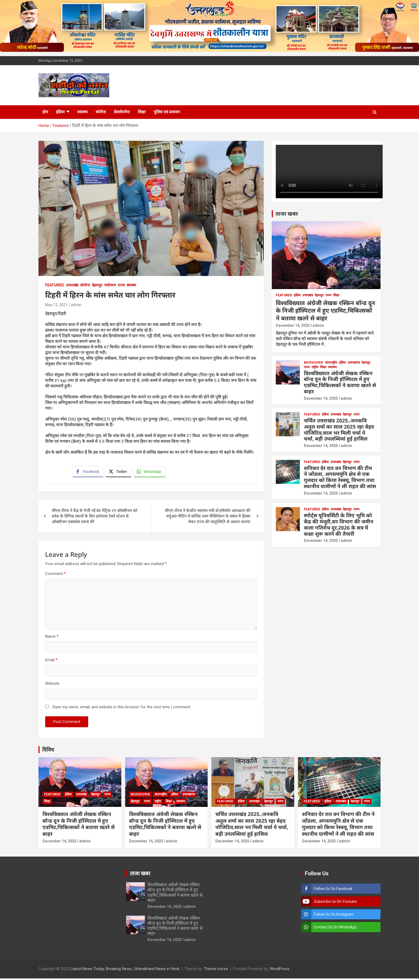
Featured (55, 285)
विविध (48, 751)
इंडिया (60, 112)
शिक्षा (142, 112)
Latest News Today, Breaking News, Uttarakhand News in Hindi (125, 970)
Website (52, 685)
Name (52, 638)
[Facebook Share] (89, 472)
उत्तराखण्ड (354, 363)
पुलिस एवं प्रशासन (167, 112)
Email (51, 662)
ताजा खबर (287, 214)
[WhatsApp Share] (150, 472)
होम (45, 112)
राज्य (121, 285)
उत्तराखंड (72, 285)
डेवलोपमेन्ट (122, 112)
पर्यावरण (110, 285)
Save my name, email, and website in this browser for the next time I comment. (122, 709)
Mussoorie (313, 363)
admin (76, 305)
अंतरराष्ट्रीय (331, 363)
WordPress (280, 970)
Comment (55, 575)
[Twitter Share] (119, 472)
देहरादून (97, 285)
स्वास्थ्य (82, 112)
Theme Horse (216, 970)
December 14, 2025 (293, 325)
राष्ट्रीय (315, 367)
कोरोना (101, 112)
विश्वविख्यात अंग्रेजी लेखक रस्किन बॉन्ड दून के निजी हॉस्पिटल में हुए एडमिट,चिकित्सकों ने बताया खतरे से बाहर (325, 310)
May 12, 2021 (56, 305)
